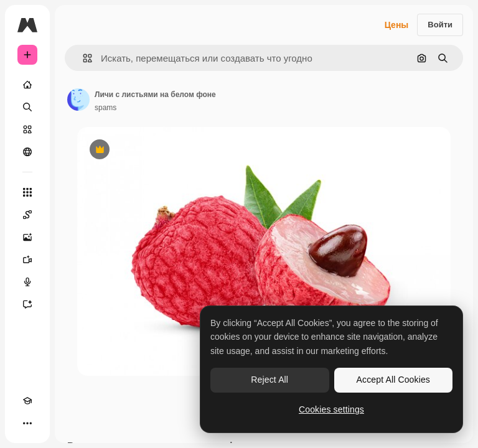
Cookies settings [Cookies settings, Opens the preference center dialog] (331, 409)
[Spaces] (27, 215)
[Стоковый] (27, 129)
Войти (440, 25)
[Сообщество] (27, 152)
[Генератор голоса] (27, 282)
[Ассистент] (27, 304)
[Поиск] (27, 107)
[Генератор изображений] (27, 237)
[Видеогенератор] (27, 259)
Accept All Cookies (393, 380)
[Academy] (27, 401)
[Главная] (27, 85)
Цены (397, 25)
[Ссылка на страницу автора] (78, 100)
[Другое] (27, 423)
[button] (82, 58)
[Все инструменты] (27, 192)
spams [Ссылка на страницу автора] (105, 108)
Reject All (269, 380)
